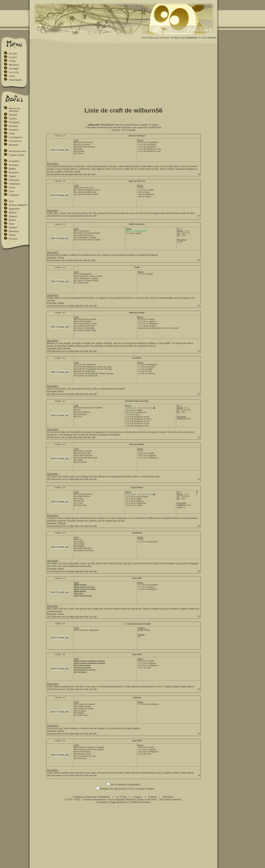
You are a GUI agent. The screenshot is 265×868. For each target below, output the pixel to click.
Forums (13, 57)
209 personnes (54, 351)
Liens (12, 76)
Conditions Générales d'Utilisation (91, 797)
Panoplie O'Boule (57, 523)
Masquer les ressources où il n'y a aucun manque (123, 789)
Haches (13, 228)
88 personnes (54, 260)
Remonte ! (168, 797)
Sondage (14, 69)
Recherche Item (18, 151)
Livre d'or (14, 72)
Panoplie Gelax (55, 569)
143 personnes (54, 734)
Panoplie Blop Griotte (59, 348)
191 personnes (54, 526)
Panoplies (14, 122)
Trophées (14, 195)
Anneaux (14, 165)
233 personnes (54, 216)
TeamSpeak (15, 80)
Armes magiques (18, 205)
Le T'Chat (121, 797)
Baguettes (14, 209)
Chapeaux (14, 184)
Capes (12, 176)
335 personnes (54, 689)
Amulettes (14, 161)
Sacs (12, 191)
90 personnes (54, 437)
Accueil (13, 54)
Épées (12, 220)
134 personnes (54, 306)
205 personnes (54, 479)
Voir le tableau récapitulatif (123, 784)
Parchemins (15, 141)
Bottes (12, 169)
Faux (12, 224)
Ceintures (14, 180)
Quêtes (13, 119)
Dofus (12, 187)
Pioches (13, 239)
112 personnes (54, 571)
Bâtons (13, 212)
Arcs (11, 201)
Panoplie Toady (56, 258)
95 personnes (54, 174)
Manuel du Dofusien (15, 110)
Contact (152, 797)
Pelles (12, 235)
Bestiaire (14, 145)
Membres (14, 65)
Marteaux (14, 231)
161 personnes (54, 617)
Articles (13, 115)
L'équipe (137, 797)
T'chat (12, 61)
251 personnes (54, 394)
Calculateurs (16, 137)
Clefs (12, 134)
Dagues (13, 216)
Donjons (13, 126)
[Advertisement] (124, 75)
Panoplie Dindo (55, 391)
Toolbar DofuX (17, 155)
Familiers (14, 130)
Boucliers (14, 172)
